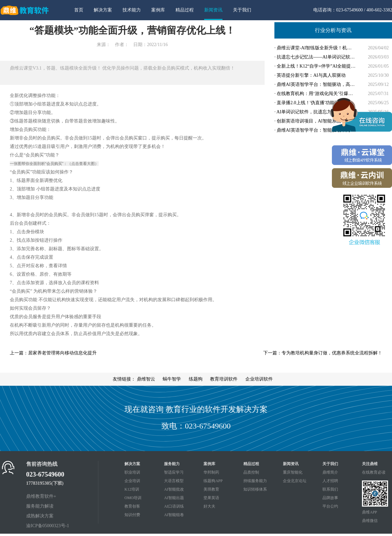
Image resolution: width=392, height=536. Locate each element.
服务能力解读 (40, 506)
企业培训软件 (259, 379)
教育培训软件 (224, 379)
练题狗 (196, 379)
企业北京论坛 (295, 481)
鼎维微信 (370, 521)
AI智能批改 (174, 489)
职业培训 (132, 472)
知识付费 (132, 515)
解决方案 (103, 10)
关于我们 (242, 10)
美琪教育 (211, 489)
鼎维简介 (330, 472)
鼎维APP (369, 512)
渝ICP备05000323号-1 (48, 526)
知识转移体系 (255, 489)
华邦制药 (211, 472)
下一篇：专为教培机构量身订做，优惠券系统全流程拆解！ (323, 353)
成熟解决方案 (40, 516)
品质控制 (251, 472)
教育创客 (132, 506)
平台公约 (330, 506)
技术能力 (132, 10)
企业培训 (132, 481)
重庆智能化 (293, 472)
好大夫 (209, 506)
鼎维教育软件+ (41, 496)
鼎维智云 (146, 379)
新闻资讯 (213, 10)
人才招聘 (330, 481)
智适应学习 (174, 472)
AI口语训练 (174, 506)
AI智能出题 (174, 498)
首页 (79, 10)
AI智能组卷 (174, 515)
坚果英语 (211, 498)
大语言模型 (174, 481)
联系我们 (330, 489)
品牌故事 (330, 498)
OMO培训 (133, 498)
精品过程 (185, 10)
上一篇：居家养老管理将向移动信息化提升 (53, 353)
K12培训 (132, 489)
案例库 (158, 10)
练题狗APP (213, 481)
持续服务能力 (255, 481)
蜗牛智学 (172, 379)
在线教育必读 (374, 472)
